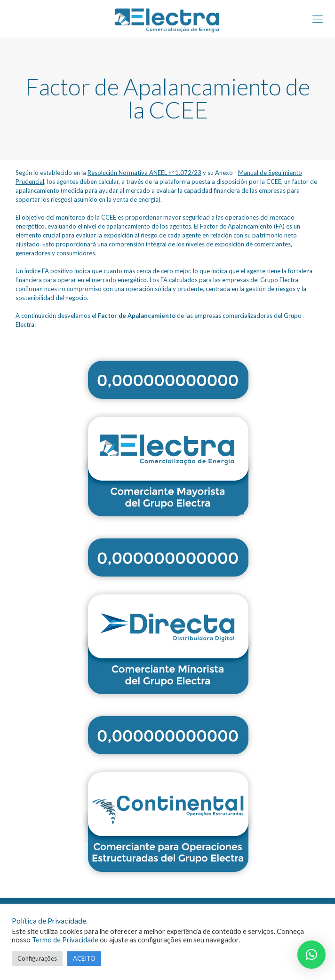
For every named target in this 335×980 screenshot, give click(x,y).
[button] (311, 955)
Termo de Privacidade (65, 940)
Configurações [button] (37, 958)
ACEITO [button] (84, 958)
